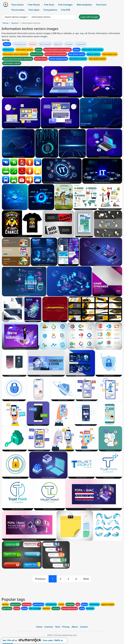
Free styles (34, 10)
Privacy (66, 627)
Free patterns (50, 10)
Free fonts (49, 5)
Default (7, 44)
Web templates (84, 5)
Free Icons (101, 5)
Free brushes (18, 10)
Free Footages (65, 5)
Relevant (58, 44)
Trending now (20, 44)
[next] (86, 579)
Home (6, 23)
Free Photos (34, 5)
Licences (49, 627)
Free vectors (18, 5)
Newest (33, 44)
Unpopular (81, 44)
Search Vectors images (16, 17)
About (75, 627)
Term (58, 627)
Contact (84, 627)
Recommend (45, 44)
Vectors (15, 23)
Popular (69, 44)
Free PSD (66, 10)
